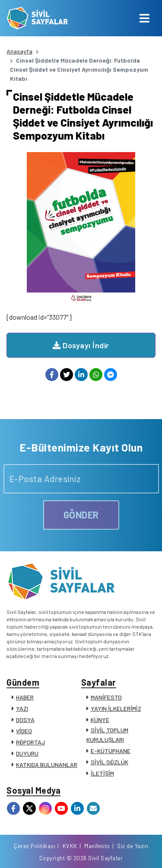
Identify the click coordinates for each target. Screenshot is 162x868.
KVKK (70, 846)
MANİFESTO (106, 697)
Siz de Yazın (133, 846)
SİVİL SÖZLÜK (110, 762)
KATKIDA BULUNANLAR (47, 765)
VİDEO (24, 731)
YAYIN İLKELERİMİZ (116, 708)
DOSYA (25, 720)
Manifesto (97, 846)
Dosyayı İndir (81, 345)
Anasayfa (19, 51)
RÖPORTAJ (30, 742)
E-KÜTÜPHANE (111, 751)
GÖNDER (81, 515)
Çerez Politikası (35, 846)
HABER (25, 697)
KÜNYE (100, 720)
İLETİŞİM (102, 773)
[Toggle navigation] (145, 18)
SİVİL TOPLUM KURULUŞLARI (107, 735)
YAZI (22, 708)
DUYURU (27, 753)
